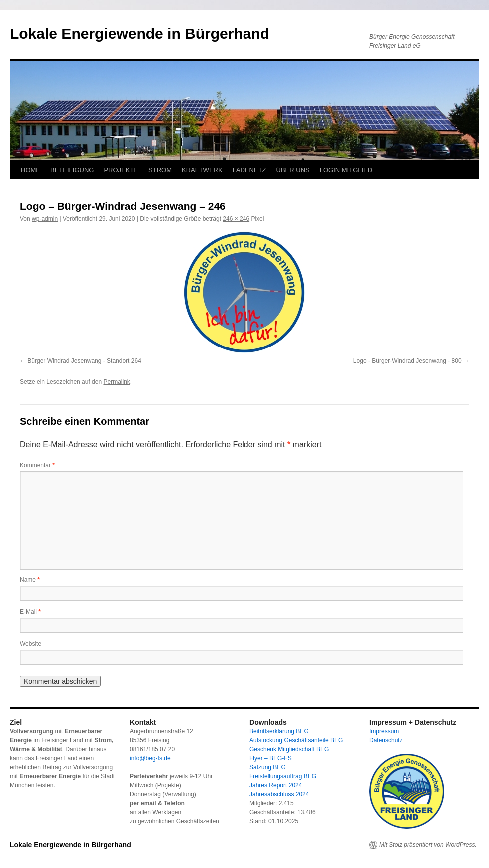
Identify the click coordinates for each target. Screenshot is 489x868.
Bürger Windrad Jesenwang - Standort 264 (84, 361)
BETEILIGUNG (72, 170)
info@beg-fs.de (150, 758)
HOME (31, 170)
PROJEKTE (121, 170)
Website (31, 644)
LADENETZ (249, 170)
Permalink (117, 382)
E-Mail (30, 612)
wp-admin (45, 219)
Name (30, 580)
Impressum (384, 731)
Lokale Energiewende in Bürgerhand (140, 34)
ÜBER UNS (293, 170)
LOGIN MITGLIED (346, 170)
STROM (160, 170)
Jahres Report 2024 (276, 785)
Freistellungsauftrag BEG (283, 776)
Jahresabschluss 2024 (279, 794)
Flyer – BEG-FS (271, 758)
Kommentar (37, 465)
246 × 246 (236, 219)
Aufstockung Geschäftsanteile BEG (296, 740)
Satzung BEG (268, 767)
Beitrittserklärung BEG (279, 731)
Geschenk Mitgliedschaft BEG (289, 749)
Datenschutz (386, 740)
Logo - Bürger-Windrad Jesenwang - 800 (407, 361)
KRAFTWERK (202, 170)
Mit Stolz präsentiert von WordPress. (428, 845)
